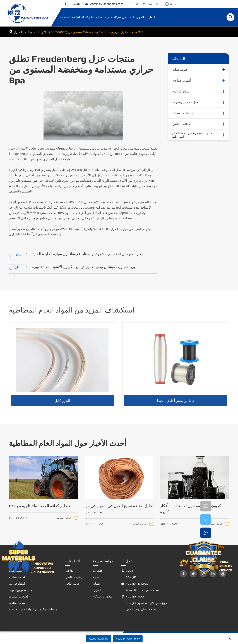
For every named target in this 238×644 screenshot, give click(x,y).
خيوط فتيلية (180, 70)
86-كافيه (72, 4)
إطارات (70, 571)
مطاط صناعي (181, 124)
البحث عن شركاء (124, 17)
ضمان (100, 17)
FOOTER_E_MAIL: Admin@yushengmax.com (140, 587)
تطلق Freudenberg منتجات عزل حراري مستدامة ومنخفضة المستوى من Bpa (92, 32)
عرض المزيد (68, 518)
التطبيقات (78, 17)
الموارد (140, 17)
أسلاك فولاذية (181, 92)
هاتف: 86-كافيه (129, 574)
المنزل (18, 32)
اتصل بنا (150, 17)
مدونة (109, 17)
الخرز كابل (62, 403)
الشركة (90, 17)
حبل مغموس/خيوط (185, 102)
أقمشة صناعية (182, 81)
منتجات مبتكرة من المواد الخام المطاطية (192, 135)
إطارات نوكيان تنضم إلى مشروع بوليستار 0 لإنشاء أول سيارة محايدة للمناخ (88, 254)
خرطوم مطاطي (75, 577)
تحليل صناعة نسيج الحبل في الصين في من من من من (119, 509)
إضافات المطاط (183, 113)
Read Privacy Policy (128, 639)
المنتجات (65, 17)
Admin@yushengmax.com (104, 4)
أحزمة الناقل (73, 584)
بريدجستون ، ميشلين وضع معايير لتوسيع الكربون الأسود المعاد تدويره (84, 267)
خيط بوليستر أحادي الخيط (176, 403)
